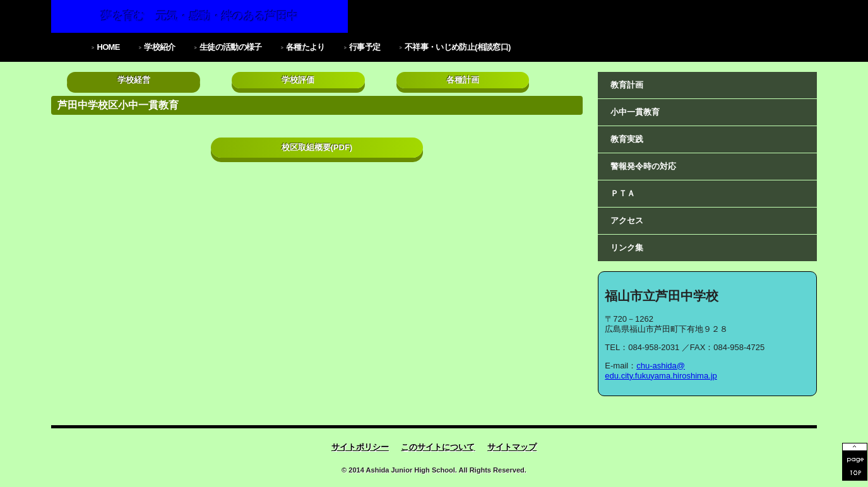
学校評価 (298, 80)
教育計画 (627, 85)
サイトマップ (512, 447)
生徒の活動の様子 (231, 47)
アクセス (627, 220)
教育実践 (627, 139)
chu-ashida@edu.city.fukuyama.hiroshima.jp (661, 371)
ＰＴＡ (623, 193)
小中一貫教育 (635, 112)
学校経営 (134, 80)
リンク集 (627, 248)
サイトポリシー (360, 447)
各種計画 (463, 80)
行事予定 (365, 47)
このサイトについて (438, 447)
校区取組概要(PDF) (317, 147)
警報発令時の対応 (643, 166)
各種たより (306, 47)
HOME (108, 47)
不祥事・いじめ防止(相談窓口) (458, 47)
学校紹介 (159, 47)
